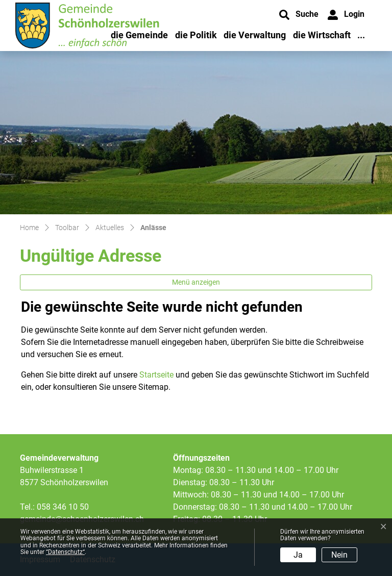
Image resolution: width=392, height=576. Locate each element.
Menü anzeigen (196, 282)
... (361, 35)
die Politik (196, 35)
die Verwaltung (255, 35)
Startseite (156, 375)
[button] (299, 15)
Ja (298, 555)
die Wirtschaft (322, 35)
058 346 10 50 (63, 507)
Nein (339, 555)
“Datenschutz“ (65, 552)
